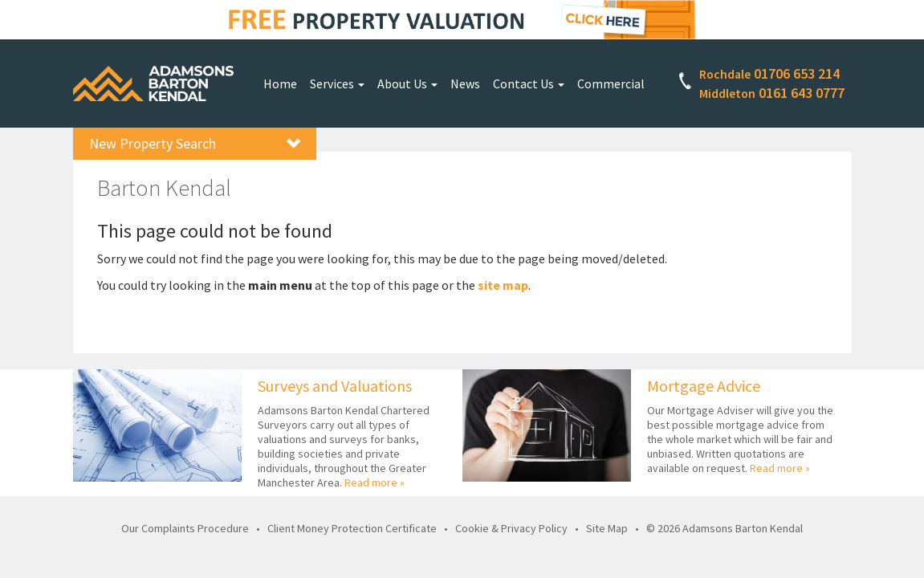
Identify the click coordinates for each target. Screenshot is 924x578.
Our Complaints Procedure (185, 528)
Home (280, 83)
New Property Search (195, 143)
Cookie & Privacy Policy (511, 528)
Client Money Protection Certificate (352, 528)
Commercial (611, 83)
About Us (407, 83)
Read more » (374, 482)
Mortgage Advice (704, 386)
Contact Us (529, 83)
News (465, 83)
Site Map (607, 528)
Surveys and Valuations (335, 386)
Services (337, 83)
